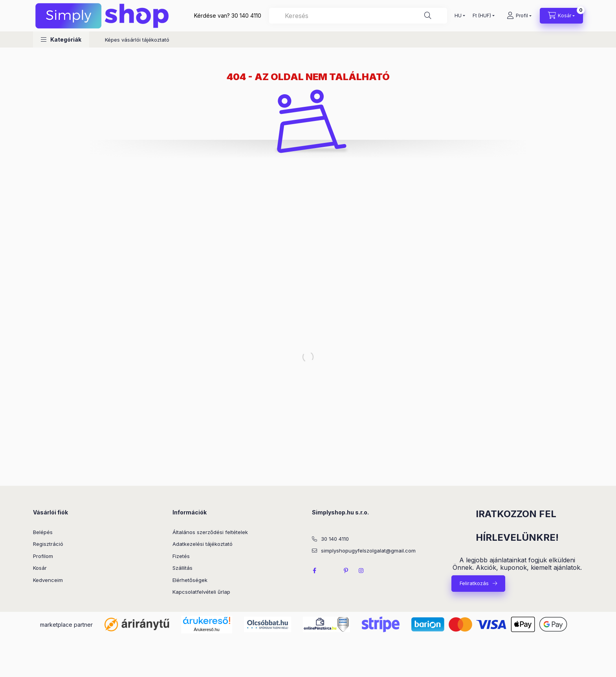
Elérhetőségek (190, 580)
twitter (330, 571)
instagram (361, 571)
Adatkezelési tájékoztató (203, 544)
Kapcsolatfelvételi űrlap (201, 592)
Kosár (40, 568)
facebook (314, 571)
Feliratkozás (474, 583)
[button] (61, 39)
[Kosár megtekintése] (561, 16)
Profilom (43, 556)
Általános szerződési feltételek (210, 532)
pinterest (346, 571)
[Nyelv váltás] (458, 16)
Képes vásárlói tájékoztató (137, 40)
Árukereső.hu (206, 629)
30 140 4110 (335, 539)
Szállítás (182, 568)
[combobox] (358, 16)
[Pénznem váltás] (482, 16)
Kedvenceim (48, 580)
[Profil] (519, 16)
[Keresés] (428, 16)
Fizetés (181, 556)
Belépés (43, 532)
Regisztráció (48, 544)
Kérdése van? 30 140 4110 (228, 16)
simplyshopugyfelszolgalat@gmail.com (368, 551)
